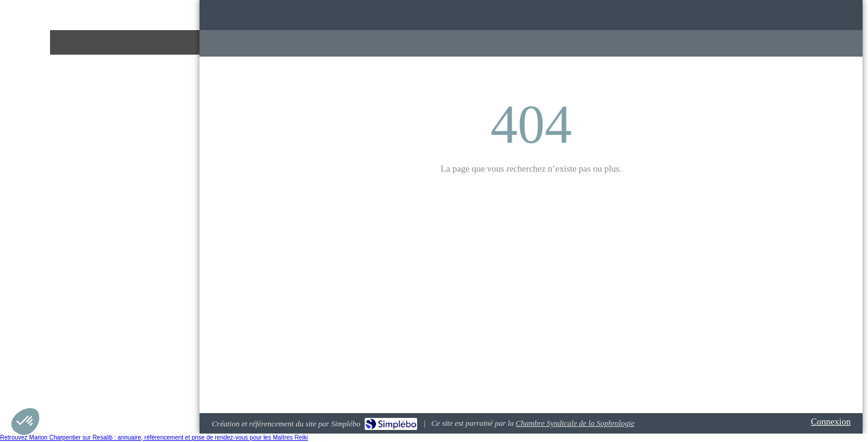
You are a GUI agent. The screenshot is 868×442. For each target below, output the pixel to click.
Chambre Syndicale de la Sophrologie (575, 423)
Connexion (831, 422)
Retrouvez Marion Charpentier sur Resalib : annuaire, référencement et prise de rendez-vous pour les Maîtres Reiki (154, 437)
